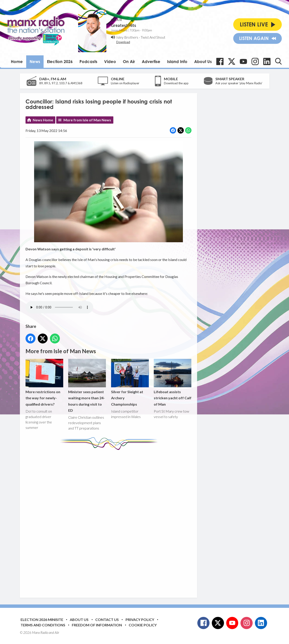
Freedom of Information (97, 625)
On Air (129, 61)
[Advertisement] (110, 520)
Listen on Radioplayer (125, 83)
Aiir (57, 632)
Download (123, 42)
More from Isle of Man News (87, 120)
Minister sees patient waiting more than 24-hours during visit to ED (87, 386)
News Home (43, 120)
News (35, 61)
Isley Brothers (127, 37)
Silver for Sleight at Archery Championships (130, 382)
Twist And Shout (153, 37)
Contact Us (107, 619)
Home (17, 61)
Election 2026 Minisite (42, 619)
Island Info (177, 61)
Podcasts (88, 61)
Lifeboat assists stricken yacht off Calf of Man (172, 382)
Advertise (151, 61)
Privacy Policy (140, 619)
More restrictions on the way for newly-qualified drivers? (44, 382)
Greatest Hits (124, 25)
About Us (203, 61)
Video (110, 61)
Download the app (176, 83)
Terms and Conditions (43, 625)
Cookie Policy (143, 625)
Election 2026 (60, 61)
